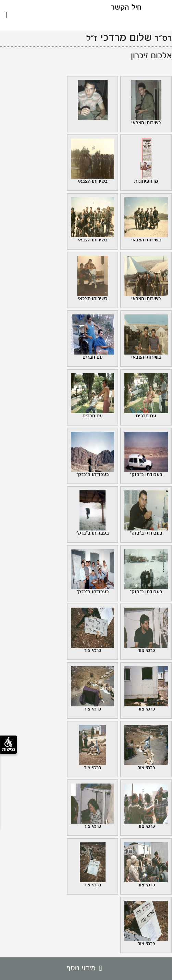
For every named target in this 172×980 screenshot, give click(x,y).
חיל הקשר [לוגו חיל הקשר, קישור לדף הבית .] (126, 8)
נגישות (9, 744)
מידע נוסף (86, 968)
